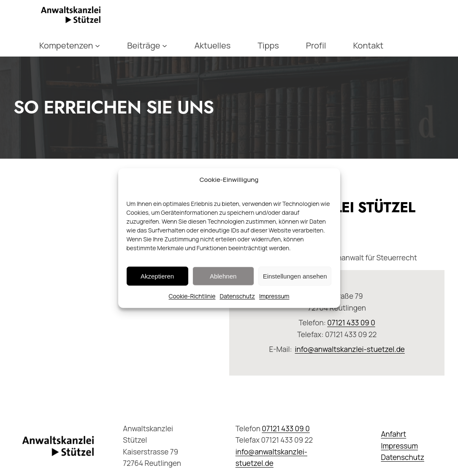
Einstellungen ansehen (295, 276)
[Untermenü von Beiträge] (165, 46)
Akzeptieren (157, 276)
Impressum (274, 296)
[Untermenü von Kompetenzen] (98, 46)
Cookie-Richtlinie (192, 296)
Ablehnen (223, 276)
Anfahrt (393, 434)
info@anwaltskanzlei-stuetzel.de (350, 349)
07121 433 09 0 (351, 323)
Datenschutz (237, 296)
